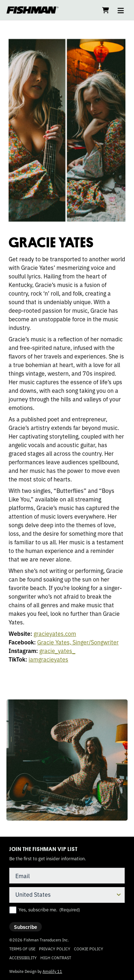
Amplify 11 (52, 971)
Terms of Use (22, 949)
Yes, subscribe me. (49, 910)
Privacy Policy (55, 949)
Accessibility (23, 957)
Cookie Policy (89, 949)
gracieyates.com (55, 633)
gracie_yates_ (57, 650)
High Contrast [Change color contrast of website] (56, 958)
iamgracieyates (48, 659)
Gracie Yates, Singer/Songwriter (78, 642)
